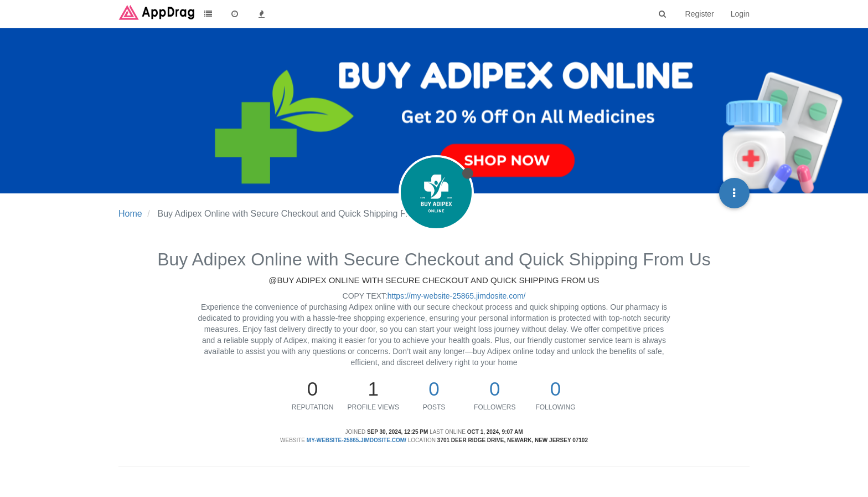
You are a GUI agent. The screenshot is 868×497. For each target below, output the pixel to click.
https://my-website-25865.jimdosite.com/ (457, 296)
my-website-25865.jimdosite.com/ (356, 440)
